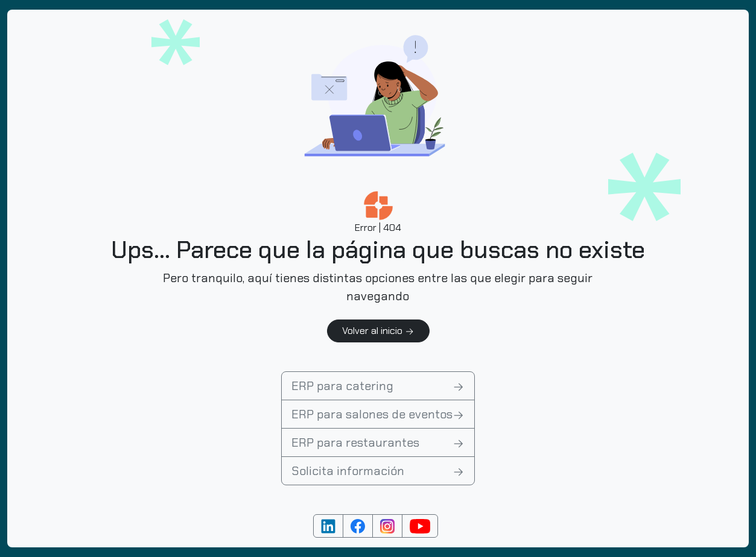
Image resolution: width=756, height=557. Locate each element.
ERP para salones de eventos (378, 414)
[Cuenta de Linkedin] (328, 526)
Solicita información (378, 471)
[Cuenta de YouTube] (420, 526)
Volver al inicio (378, 331)
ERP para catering (378, 386)
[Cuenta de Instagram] (387, 526)
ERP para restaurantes (378, 442)
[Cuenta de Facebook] (358, 526)
